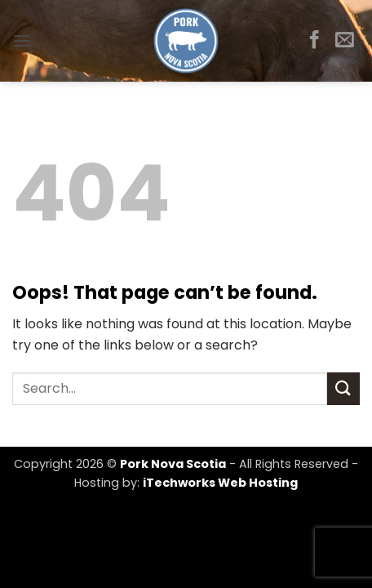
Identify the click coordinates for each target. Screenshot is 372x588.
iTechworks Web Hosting (220, 483)
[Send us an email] (345, 41)
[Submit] (343, 388)
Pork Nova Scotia (173, 464)
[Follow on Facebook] (314, 41)
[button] (22, 40)
